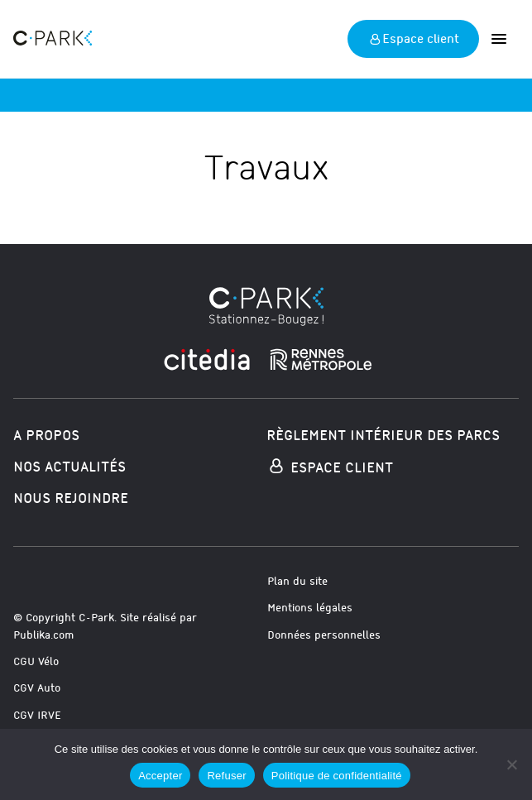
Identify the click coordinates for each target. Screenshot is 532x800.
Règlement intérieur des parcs (383, 436)
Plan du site (297, 581)
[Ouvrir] (499, 39)
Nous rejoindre (71, 498)
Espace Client (330, 468)
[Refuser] (511, 764)
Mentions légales (310, 608)
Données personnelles (324, 635)
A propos (46, 436)
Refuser (226, 776)
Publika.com (44, 635)
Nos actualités (69, 467)
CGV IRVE (37, 715)
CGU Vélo (36, 661)
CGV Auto (37, 688)
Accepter (160, 776)
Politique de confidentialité (337, 776)
